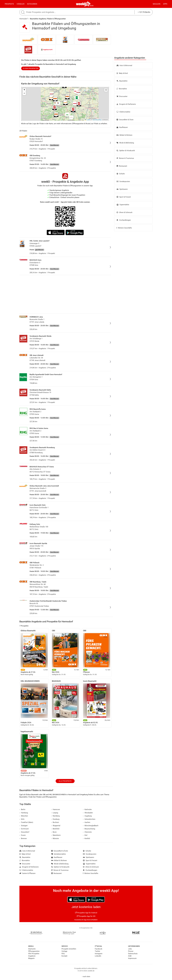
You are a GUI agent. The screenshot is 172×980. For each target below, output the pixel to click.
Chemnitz (87, 832)
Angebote (32, 956)
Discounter (122, 96)
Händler (21, 4)
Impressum (132, 958)
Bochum (55, 822)
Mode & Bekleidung (125, 143)
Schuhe (121, 174)
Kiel (85, 835)
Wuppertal (56, 826)
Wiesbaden (88, 813)
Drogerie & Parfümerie (126, 104)
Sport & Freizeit (124, 197)
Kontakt (64, 956)
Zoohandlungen (124, 220)
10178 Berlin (144, 12)
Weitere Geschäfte (124, 228)
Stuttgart (23, 826)
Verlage (64, 951)
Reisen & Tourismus (125, 158)
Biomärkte (122, 89)
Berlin (92, 6)
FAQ (63, 954)
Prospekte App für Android (86, 913)
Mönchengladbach (91, 826)
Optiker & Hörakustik (126, 151)
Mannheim (56, 835)
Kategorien (32, 4)
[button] (106, 90)
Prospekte (9, 4)
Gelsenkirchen (89, 819)
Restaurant (122, 166)
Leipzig (55, 813)
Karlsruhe (87, 809)
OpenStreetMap (97, 120)
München (24, 816)
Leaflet (87, 120)
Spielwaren (122, 189)
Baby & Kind (122, 73)
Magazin (157, 4)
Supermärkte (123, 205)
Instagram (99, 954)
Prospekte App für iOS (86, 916)
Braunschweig (89, 829)
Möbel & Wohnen (124, 135)
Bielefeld (55, 829)
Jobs (130, 949)
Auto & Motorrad (124, 65)
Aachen (87, 822)
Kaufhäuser (122, 127)
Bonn (54, 832)
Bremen (23, 838)
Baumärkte (122, 81)
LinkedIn (98, 956)
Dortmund (24, 829)
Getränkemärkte (59, 854)
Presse (131, 951)
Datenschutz (133, 954)
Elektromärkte (123, 112)
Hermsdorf (23, 19)
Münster (55, 838)
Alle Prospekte (65, 781)
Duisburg (55, 819)
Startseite (32, 949)
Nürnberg (55, 816)
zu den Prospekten (31, 68)
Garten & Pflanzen (27, 873)
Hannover (56, 809)
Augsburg (87, 816)
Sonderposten (123, 181)
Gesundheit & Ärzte (125, 120)
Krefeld (86, 838)
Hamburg (24, 813)
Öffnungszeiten (34, 951)
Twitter (97, 951)
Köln (22, 819)
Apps (165, 4)
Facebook (99, 949)
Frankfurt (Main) (26, 822)
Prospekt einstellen (69, 949)
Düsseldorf (24, 832)
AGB (130, 956)
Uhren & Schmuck (124, 212)
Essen (23, 835)
